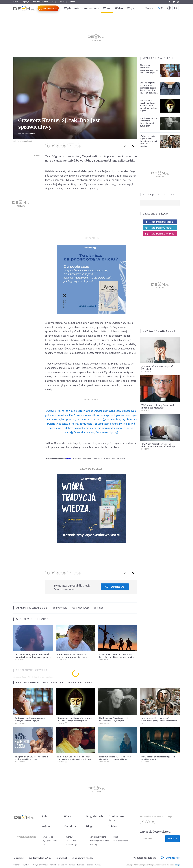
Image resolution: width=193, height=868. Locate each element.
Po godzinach (95, 816)
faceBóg (63, 2)
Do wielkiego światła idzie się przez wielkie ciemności (158, 758)
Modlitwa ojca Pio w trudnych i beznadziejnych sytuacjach (148, 122)
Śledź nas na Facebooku (159, 222)
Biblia (16, 2)
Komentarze (91, 8)
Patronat (98, 865)
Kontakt (53, 865)
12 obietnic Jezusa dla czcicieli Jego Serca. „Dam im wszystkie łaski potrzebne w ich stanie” (116, 657)
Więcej (131, 8)
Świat (45, 816)
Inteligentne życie (117, 818)
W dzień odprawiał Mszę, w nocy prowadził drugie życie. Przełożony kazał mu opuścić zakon (149, 89)
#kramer (98, 608)
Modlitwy (93, 845)
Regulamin (26, 865)
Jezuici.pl (18, 858)
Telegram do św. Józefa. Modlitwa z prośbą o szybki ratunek (31, 758)
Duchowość (30, 134)
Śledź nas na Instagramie (160, 234)
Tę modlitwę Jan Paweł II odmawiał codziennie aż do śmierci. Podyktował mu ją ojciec (75, 759)
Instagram (178, 2)
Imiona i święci (71, 845)
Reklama (72, 865)
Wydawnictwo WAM (40, 858)
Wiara (107, 8)
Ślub (43, 845)
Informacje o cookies (85, 865)
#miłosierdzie (60, 608)
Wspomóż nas (115, 587)
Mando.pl (62, 858)
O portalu (17, 865)
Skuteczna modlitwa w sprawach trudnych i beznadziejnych (149, 69)
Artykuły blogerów (49, 841)
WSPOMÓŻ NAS (170, 858)
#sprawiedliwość (80, 608)
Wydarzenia (72, 8)
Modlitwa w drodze (40, 2)
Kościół (46, 826)
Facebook (170, 2)
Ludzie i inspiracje (121, 841)
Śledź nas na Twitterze (159, 228)
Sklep (73, 2)
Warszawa (150, 8)
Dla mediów (62, 865)
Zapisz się (172, 839)
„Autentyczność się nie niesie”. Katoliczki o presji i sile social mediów (149, 141)
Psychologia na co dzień (99, 841)
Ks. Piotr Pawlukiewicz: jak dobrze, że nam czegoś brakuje (158, 445)
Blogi (54, 2)
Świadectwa (71, 841)
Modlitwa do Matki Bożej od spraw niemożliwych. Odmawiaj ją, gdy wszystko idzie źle (115, 759)
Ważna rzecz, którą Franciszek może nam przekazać (158, 406)
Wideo (119, 8)
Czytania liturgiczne (98, 837)
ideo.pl (177, 865)
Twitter (174, 2)
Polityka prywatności (40, 865)
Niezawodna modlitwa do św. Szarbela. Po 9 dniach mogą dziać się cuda (149, 105)
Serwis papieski (48, 837)
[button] (169, 8)
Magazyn (25, 2)
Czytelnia (145, 762)
